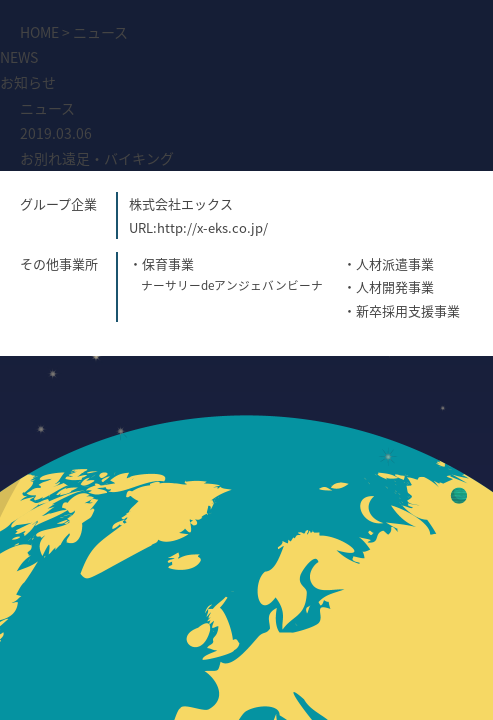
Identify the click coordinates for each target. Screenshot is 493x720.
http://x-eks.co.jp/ (212, 227)
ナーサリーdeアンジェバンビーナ (232, 285)
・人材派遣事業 (388, 263)
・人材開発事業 (388, 286)
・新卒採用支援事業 (401, 310)
